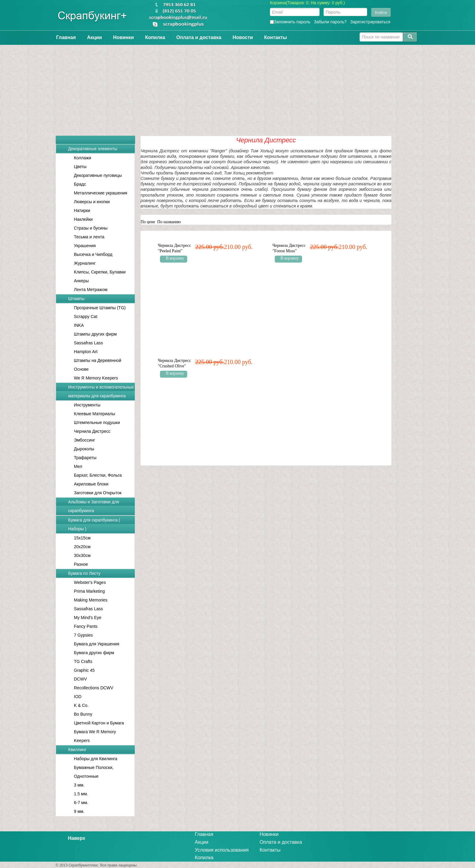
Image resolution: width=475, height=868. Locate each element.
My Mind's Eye (88, 618)
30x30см (82, 555)
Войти (381, 12)
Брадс (80, 184)
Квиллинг (77, 750)
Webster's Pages (90, 582)
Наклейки (83, 219)
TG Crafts (83, 661)
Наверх (76, 838)
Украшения (85, 246)
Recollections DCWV (94, 688)
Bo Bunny (83, 714)
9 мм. (79, 811)
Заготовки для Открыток (98, 493)
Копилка (155, 37)
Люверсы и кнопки (92, 202)
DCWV (80, 679)
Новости (243, 37)
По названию (169, 222)
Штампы (76, 299)
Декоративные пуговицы (98, 175)
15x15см (82, 538)
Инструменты (87, 405)
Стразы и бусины (91, 228)
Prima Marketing (89, 591)
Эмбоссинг (85, 440)
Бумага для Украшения (97, 644)
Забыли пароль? (330, 22)
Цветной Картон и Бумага (99, 723)
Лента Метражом (91, 290)
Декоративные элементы (93, 149)
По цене (148, 222)
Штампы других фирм (95, 334)
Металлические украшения (101, 193)
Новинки (123, 37)
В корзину (175, 258)
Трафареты (85, 458)
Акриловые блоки (91, 484)
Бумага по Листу (84, 573)
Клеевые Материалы (95, 414)
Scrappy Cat (86, 316)
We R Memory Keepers (96, 378)
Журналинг (85, 263)
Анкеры (81, 281)
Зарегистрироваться (370, 22)
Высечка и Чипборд (93, 254)
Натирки (82, 210)
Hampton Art (86, 352)
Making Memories (91, 600)
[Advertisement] (237, 87)
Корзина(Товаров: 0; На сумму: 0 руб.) (307, 3)
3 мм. (79, 785)
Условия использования (222, 850)
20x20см (82, 547)
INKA (79, 325)
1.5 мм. (81, 794)
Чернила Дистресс (92, 431)
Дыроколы (84, 449)
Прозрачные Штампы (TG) (100, 308)
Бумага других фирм (94, 653)
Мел (78, 466)
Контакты (276, 37)
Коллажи (83, 158)
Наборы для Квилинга (96, 759)
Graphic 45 (84, 670)
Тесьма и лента (89, 237)
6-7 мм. (81, 803)
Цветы (80, 167)
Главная (66, 37)
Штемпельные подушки (97, 422)
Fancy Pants (86, 626)
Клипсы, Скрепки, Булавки (100, 272)
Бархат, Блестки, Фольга (98, 475)
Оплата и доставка (199, 37)
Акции (94, 37)
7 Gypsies (83, 635)
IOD (78, 697)
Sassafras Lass (88, 343)
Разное (81, 564)
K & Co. (81, 705)
